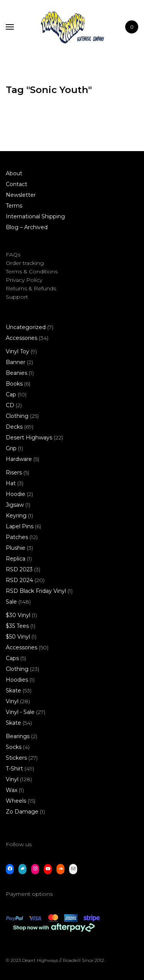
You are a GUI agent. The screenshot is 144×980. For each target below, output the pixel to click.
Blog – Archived (27, 227)
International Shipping (35, 216)
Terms (14, 206)
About (14, 173)
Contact (17, 184)
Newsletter (21, 195)
